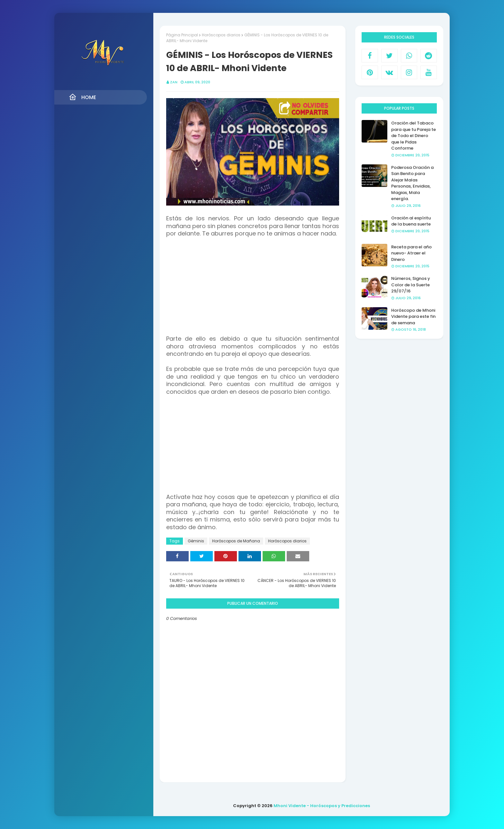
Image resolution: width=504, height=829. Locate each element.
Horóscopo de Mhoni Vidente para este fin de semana (413, 317)
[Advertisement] (253, 290)
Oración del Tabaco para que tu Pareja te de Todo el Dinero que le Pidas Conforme (414, 136)
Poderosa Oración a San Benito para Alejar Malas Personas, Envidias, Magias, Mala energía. (412, 183)
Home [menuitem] (82, 97)
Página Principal (182, 35)
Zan (174, 82)
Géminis (196, 541)
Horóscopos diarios (221, 35)
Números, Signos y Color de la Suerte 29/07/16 (411, 285)
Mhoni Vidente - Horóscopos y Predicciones (322, 806)
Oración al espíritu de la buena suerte (411, 221)
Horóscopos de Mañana (236, 541)
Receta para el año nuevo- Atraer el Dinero (411, 253)
